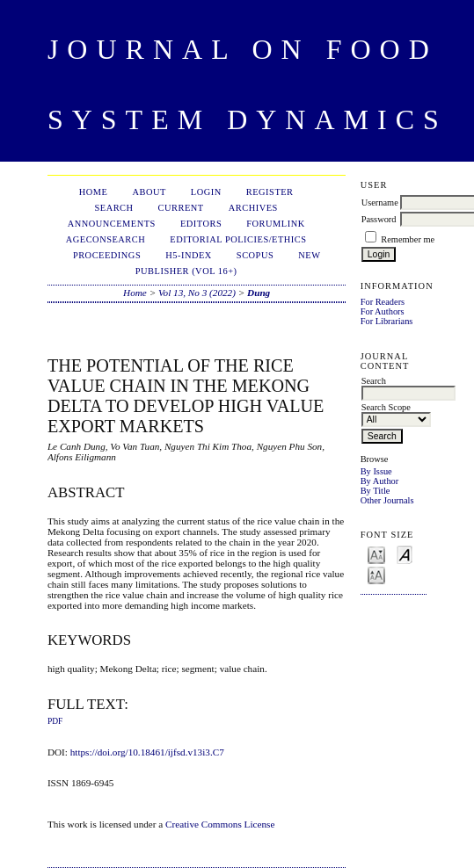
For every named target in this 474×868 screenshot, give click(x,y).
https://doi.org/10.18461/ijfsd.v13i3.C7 (147, 752)
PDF (55, 721)
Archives (253, 208)
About (149, 192)
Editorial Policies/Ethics (238, 239)
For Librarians (387, 321)
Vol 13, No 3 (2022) (197, 293)
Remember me (408, 239)
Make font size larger (376, 574)
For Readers (383, 302)
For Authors (383, 311)
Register (270, 192)
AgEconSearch (106, 239)
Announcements (112, 224)
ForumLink (275, 224)
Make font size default (405, 554)
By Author (380, 481)
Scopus (255, 255)
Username (380, 203)
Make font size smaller (376, 554)
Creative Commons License (220, 824)
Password (379, 219)
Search (113, 208)
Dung (259, 293)
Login (206, 192)
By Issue (376, 471)
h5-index (189, 255)
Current (181, 208)
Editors (201, 224)
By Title (376, 491)
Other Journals (387, 500)
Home (94, 192)
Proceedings (107, 255)
